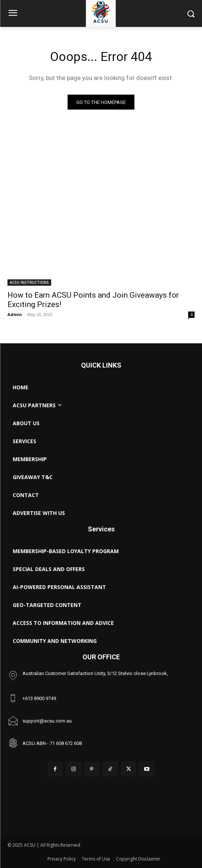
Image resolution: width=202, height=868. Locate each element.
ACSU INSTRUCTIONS (29, 282)
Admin (15, 314)
